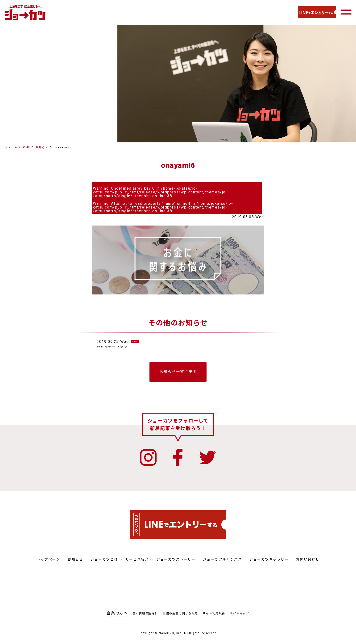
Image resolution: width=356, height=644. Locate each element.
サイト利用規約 (214, 618)
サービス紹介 (137, 564)
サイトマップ (240, 618)
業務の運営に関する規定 (180, 618)
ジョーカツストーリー (176, 564)
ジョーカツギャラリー (269, 564)
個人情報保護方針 (145, 618)
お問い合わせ (308, 564)
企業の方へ (117, 618)
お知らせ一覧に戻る (178, 377)
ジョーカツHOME (17, 147)
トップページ (48, 564)
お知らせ (42, 147)
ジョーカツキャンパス (222, 564)
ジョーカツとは (104, 564)
